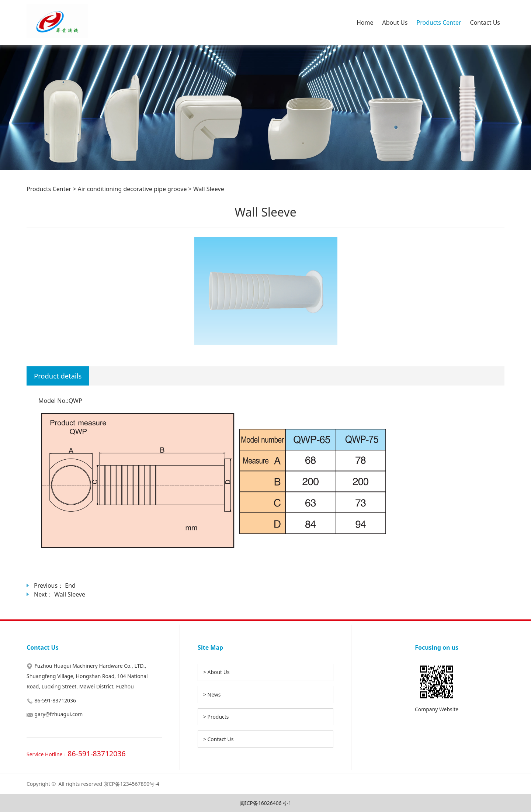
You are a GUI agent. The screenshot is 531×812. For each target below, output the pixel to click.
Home (365, 23)
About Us (395, 23)
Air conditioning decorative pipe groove (132, 189)
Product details (58, 376)
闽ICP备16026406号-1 (265, 803)
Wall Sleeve (70, 594)
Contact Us (485, 23)
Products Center (439, 23)
